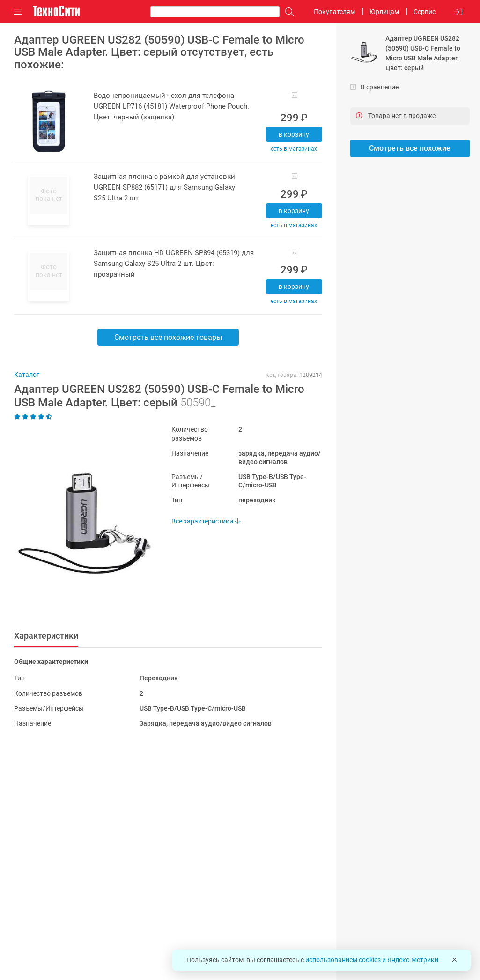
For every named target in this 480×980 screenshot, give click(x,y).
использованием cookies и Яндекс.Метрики (372, 960)
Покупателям (334, 12)
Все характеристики (206, 521)
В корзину (294, 134)
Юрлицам (384, 12)
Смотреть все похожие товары (168, 337)
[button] (79, 523)
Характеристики (46, 636)
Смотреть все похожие (410, 148)
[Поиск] (287, 12)
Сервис (425, 12)
